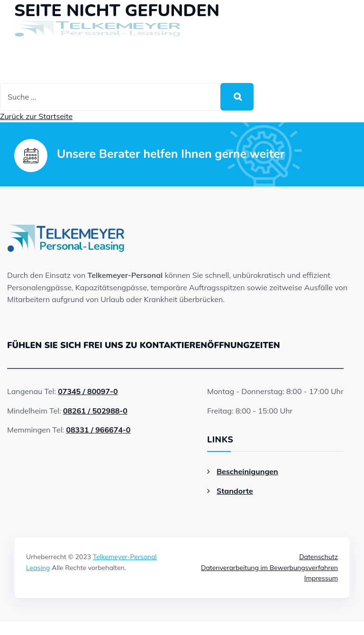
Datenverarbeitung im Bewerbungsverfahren (269, 568)
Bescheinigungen (247, 471)
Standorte (235, 491)
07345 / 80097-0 (88, 391)
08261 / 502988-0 (95, 411)
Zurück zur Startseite (36, 116)
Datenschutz (318, 557)
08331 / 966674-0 (98, 430)
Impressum (321, 578)
